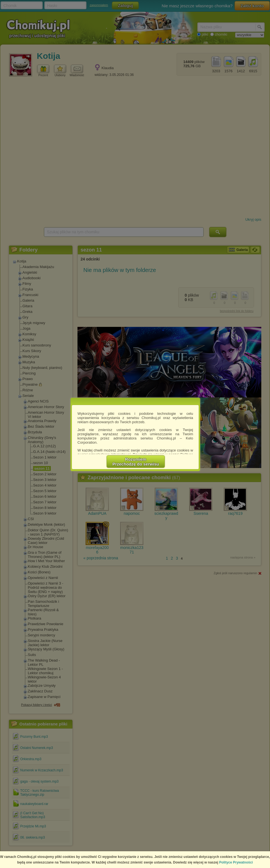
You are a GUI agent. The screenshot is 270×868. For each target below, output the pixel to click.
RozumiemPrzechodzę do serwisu (136, 462)
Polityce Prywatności (236, 862)
